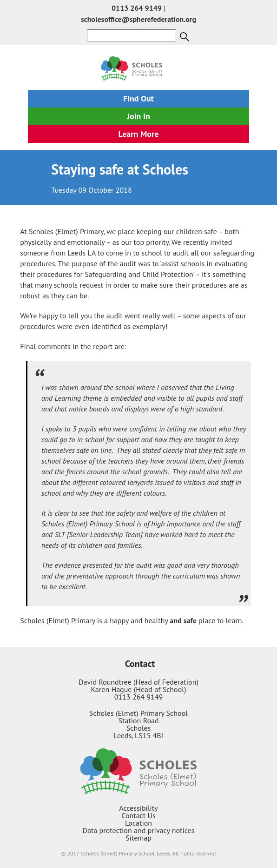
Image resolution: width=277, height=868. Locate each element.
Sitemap (138, 838)
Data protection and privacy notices (139, 830)
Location (138, 823)
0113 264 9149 (137, 8)
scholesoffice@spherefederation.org (138, 19)
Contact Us (138, 815)
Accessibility (138, 808)
